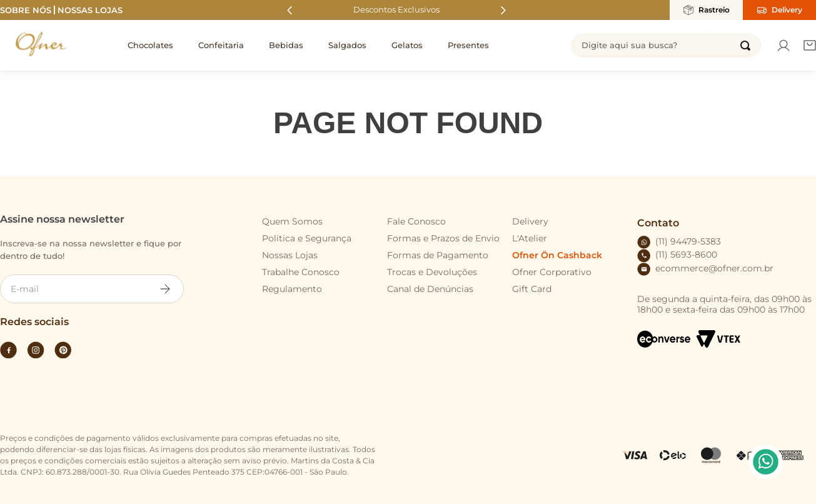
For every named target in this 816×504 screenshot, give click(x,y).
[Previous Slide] (290, 10)
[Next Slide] (503, 10)
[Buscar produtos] (745, 46)
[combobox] (666, 46)
